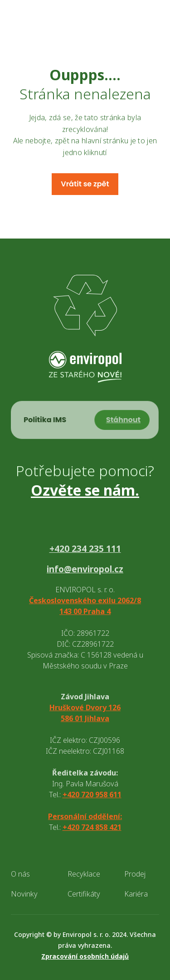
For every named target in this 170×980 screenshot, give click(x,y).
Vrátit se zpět (85, 184)
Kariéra (136, 894)
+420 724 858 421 (92, 827)
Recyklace (84, 874)
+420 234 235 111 (85, 549)
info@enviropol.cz (85, 569)
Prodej (135, 874)
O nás (20, 874)
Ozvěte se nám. (85, 490)
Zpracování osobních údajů (85, 956)
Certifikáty (84, 894)
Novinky (24, 894)
